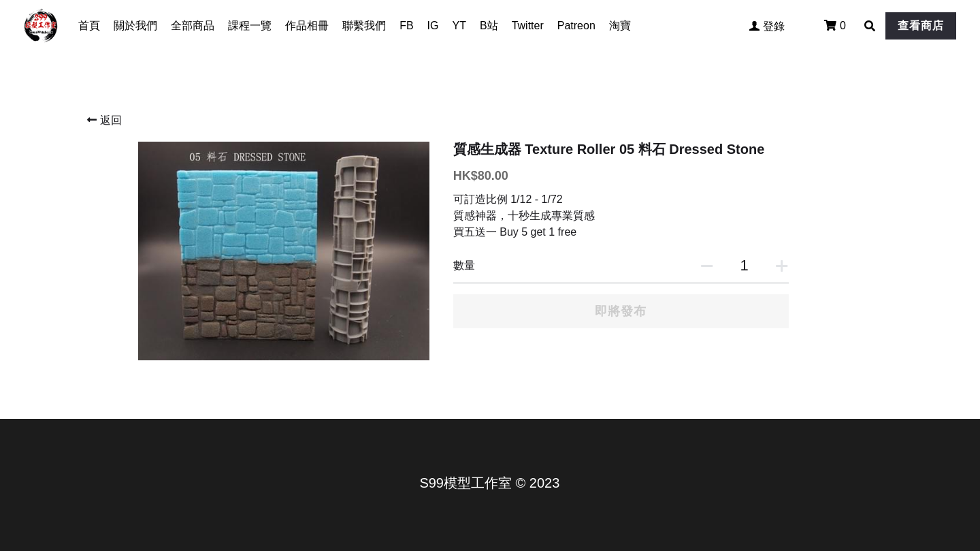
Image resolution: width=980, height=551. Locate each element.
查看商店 (921, 26)
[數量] (745, 266)
